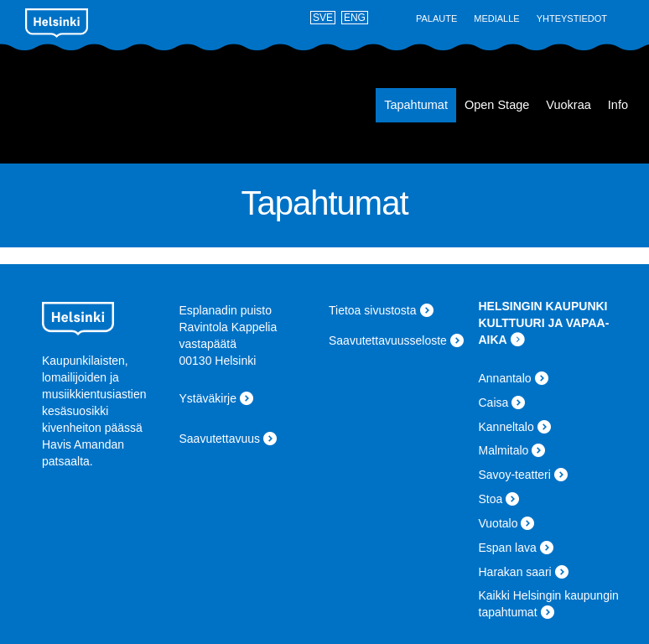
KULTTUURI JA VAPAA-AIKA (544, 331)
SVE (323, 18)
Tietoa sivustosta (373, 310)
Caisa (494, 402)
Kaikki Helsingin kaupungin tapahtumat (549, 604)
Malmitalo (504, 450)
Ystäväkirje (208, 398)
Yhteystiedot (572, 18)
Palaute (436, 18)
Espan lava (101, 106)
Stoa (491, 499)
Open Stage (497, 105)
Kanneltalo (506, 427)
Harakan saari (515, 572)
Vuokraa (568, 105)
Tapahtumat (416, 105)
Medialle (496, 18)
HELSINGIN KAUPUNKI (543, 306)
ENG (355, 18)
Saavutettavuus (220, 439)
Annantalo (505, 378)
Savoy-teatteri (515, 475)
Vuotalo (498, 523)
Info (618, 105)
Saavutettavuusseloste (388, 340)
